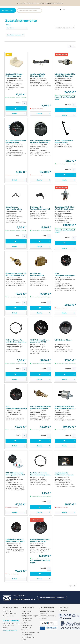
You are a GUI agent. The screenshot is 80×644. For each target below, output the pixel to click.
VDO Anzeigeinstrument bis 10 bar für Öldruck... (40, 142)
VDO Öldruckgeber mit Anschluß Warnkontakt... (65, 407)
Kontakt (24, 623)
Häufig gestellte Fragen (30, 616)
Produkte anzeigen (15, 35)
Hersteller (10, 28)
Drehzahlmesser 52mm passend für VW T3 (40, 540)
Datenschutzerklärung (48, 616)
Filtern (9, 25)
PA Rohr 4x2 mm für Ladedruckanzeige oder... (41, 474)
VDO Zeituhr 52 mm (63, 340)
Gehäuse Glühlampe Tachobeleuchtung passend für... (14, 75)
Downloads (25, 613)
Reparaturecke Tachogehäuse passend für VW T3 (40, 208)
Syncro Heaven (27, 611)
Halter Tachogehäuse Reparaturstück (64, 142)
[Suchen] (39, 11)
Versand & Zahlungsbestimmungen (30, 631)
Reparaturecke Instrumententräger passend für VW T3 (14, 208)
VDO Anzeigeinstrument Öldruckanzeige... (16, 142)
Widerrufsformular (28, 637)
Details (19, 113)
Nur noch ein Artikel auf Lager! (65, 98)
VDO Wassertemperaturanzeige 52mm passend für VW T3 (16, 407)
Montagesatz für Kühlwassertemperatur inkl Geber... (64, 474)
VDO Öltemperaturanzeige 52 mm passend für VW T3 (65, 275)
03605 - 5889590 (11, 621)
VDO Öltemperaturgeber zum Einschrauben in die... (40, 407)
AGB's (24, 639)
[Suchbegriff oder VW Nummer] (29, 11)
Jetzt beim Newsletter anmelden (52, 598)
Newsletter (44, 613)
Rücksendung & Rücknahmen (27, 626)
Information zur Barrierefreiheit (27, 619)
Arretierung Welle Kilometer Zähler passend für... (38, 75)
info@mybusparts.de (10, 630)
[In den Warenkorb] (16, 108)
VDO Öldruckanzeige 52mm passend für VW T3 (15, 474)
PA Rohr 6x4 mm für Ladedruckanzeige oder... (16, 341)
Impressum (44, 618)
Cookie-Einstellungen (47, 611)
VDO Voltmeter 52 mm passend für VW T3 (40, 341)
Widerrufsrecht (27, 635)
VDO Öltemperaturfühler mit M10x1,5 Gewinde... (65, 75)
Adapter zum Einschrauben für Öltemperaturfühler (38, 275)
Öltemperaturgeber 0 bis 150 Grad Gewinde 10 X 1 (16, 274)
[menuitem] (32, 10)
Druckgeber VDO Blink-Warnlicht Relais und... (65, 208)
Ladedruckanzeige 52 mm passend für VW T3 (15, 540)
